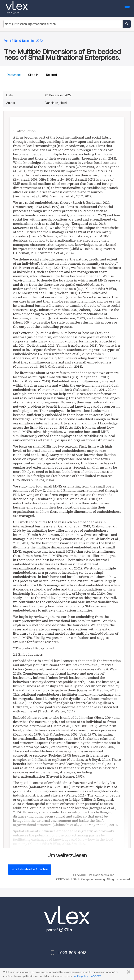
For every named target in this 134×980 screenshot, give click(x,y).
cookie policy (80, 976)
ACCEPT (96, 976)
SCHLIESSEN (128, 972)
